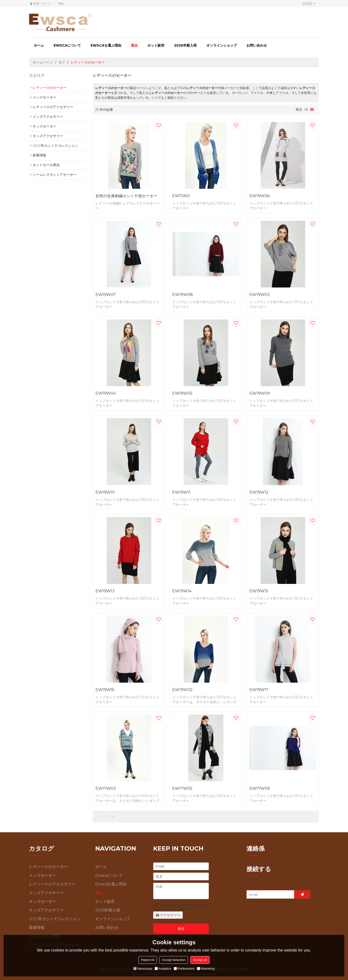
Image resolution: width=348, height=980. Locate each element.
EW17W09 (260, 788)
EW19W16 (105, 690)
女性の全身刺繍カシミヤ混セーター (126, 196)
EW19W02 (182, 690)
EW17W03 (106, 788)
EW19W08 (183, 295)
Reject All (148, 960)
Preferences (184, 969)
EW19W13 (105, 591)
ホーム (39, 45)
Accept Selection (174, 960)
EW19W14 (182, 591)
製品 (134, 45)
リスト (306, 110)
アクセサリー (168, 915)
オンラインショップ (222, 45)
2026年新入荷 (185, 45)
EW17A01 (181, 196)
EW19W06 (259, 196)
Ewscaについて (67, 45)
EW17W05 (182, 788)
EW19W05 (182, 393)
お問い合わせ (257, 45)
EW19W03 (260, 295)
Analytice (163, 969)
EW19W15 (259, 591)
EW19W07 (106, 295)
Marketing (206, 969)
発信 (181, 929)
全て (62, 62)
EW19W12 (259, 492)
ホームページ (43, 62)
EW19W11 (181, 492)
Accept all (200, 960)
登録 (61, 3)
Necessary (143, 969)
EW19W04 (106, 393)
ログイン (47, 3)
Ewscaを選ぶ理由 (106, 45)
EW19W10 (105, 492)
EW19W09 (260, 393)
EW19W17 (259, 690)
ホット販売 (156, 45)
